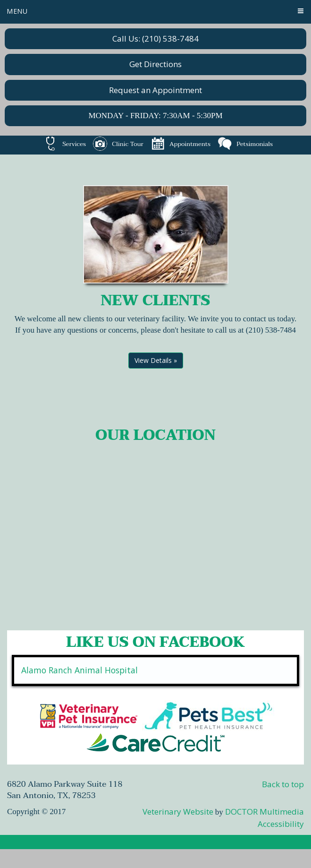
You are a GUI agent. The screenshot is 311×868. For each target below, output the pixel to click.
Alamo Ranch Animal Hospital (80, 670)
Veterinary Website (178, 812)
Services (65, 144)
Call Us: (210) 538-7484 (155, 39)
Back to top (283, 784)
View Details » (156, 360)
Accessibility (281, 824)
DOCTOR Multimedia (265, 812)
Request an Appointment (155, 90)
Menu (17, 11)
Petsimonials (245, 144)
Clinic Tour (118, 144)
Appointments (181, 144)
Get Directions (155, 64)
